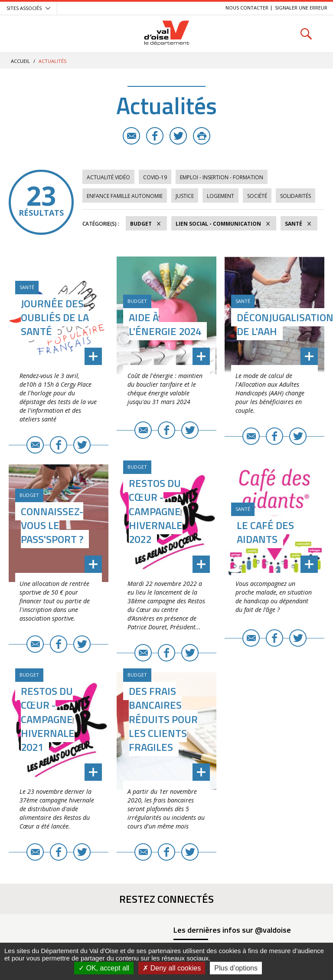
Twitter (178, 136)
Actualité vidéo (108, 177)
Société (257, 196)
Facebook (155, 136)
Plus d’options (236, 968)
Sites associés (24, 8)
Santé (294, 224)
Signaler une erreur (301, 8)
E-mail (131, 136)
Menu (27, 34)
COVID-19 (155, 177)
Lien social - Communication (218, 224)
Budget (141, 224)
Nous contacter (247, 8)
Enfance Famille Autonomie (125, 196)
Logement (220, 196)
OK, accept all (104, 968)
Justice (185, 196)
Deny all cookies (172, 968)
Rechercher (306, 34)
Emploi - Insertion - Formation (222, 177)
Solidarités (295, 196)
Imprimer (202, 136)
